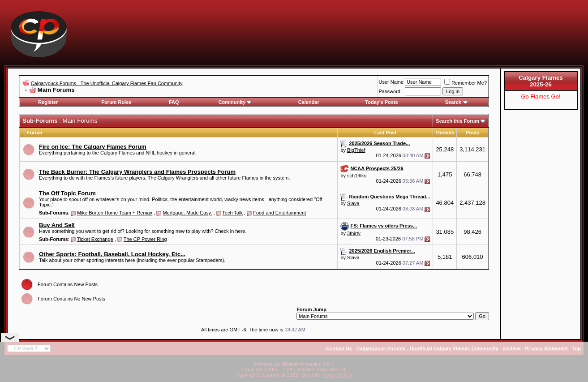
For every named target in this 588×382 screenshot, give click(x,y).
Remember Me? (466, 83)
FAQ (174, 102)
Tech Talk (232, 213)
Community (235, 102)
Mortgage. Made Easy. (187, 213)
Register (48, 102)
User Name (391, 82)
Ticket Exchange (95, 239)
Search (457, 102)
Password (390, 91)
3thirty (354, 233)
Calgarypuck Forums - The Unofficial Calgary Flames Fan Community (107, 83)
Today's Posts (381, 102)
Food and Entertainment (279, 213)
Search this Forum (457, 121)
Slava (353, 203)
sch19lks (357, 176)
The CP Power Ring (145, 239)
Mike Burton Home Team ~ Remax (115, 213)
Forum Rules (116, 102)
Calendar (309, 102)
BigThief (356, 150)
